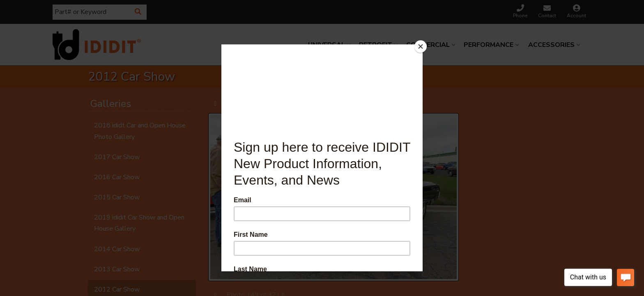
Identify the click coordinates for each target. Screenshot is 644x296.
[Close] (421, 46)
